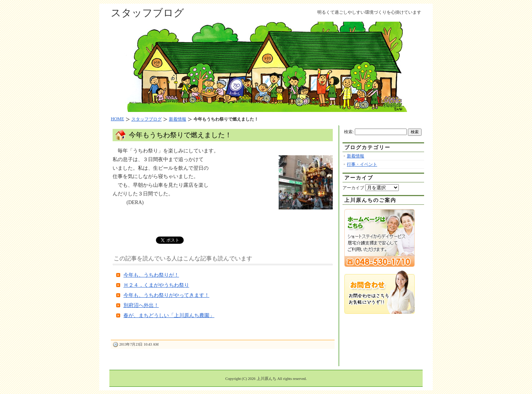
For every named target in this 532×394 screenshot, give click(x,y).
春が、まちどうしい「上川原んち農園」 (169, 315)
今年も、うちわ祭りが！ (151, 275)
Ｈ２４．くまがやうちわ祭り (156, 285)
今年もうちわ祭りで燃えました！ (180, 135)
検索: (349, 132)
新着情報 (356, 156)
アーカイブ (353, 188)
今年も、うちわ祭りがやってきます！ (166, 295)
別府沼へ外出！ (141, 305)
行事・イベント (362, 164)
